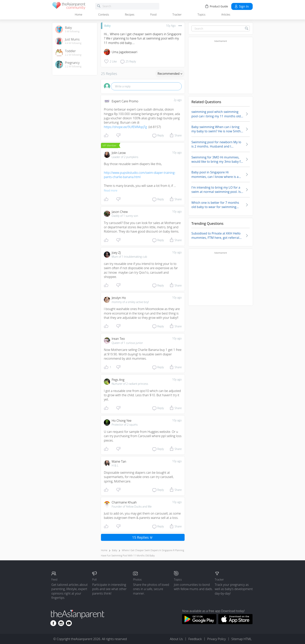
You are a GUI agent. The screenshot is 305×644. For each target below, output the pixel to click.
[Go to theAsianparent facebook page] (53, 623)
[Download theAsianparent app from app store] (235, 623)
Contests (104, 14)
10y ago (177, 152)
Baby (107, 26)
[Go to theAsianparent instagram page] (61, 623)
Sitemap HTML (241, 639)
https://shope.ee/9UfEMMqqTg (125, 127)
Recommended (170, 74)
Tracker (177, 14)
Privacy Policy (217, 639)
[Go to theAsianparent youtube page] (69, 623)
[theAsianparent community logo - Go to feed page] (69, 6)
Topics (201, 14)
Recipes (130, 14)
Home (79, 14)
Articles (226, 14)
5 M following (72, 32)
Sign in (241, 6)
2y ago (178, 100)
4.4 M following (73, 43)
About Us (176, 639)
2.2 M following (73, 55)
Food (153, 14)
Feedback (195, 639)
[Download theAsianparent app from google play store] (199, 623)
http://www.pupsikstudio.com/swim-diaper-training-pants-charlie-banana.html (140, 175)
